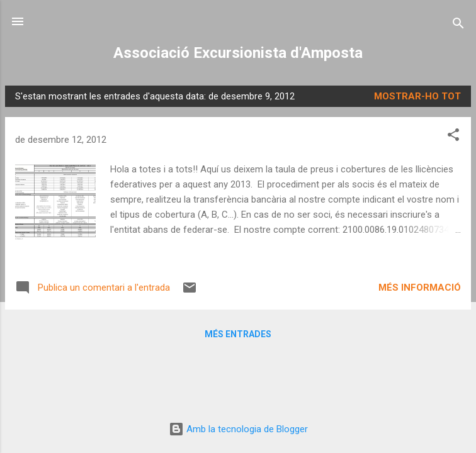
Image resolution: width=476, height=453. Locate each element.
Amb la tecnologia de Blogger (238, 429)
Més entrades (238, 334)
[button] (453, 137)
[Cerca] (458, 25)
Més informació (420, 288)
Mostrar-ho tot (417, 96)
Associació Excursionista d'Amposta (238, 53)
